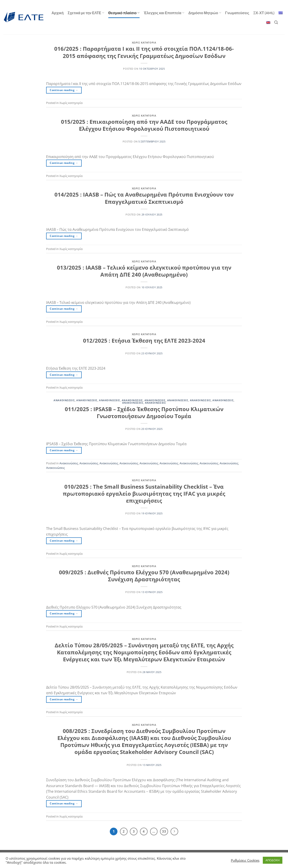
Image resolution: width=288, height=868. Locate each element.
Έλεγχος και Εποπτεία (164, 13)
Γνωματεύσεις (237, 13)
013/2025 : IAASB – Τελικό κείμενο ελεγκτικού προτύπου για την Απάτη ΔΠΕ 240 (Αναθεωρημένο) (144, 271)
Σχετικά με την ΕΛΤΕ (86, 13)
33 (164, 831)
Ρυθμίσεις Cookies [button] (245, 860)
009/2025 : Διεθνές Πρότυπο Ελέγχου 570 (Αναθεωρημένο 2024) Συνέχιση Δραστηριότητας (144, 576)
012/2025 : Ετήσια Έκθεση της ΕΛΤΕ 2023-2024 (144, 340)
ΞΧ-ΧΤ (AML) (264, 13)
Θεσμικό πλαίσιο (124, 13)
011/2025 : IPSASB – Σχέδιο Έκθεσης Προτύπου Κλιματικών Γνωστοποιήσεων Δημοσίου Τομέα (144, 412)
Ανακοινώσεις (64, 400)
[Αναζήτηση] (276, 22)
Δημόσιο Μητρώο (205, 13)
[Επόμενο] (174, 831)
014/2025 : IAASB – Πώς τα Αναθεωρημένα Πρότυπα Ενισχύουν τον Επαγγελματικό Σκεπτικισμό (144, 198)
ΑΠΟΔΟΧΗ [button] (273, 860)
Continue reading (64, 90)
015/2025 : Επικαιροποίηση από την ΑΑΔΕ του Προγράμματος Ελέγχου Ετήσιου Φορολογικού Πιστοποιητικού (144, 125)
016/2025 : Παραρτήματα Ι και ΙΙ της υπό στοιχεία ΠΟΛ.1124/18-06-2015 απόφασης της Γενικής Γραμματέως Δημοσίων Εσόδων (144, 52)
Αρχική (58, 13)
